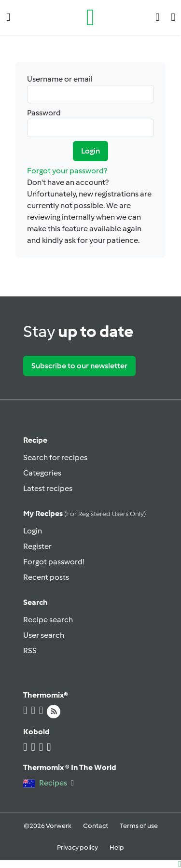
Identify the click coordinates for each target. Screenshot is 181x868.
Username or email (90, 89)
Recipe (35, 440)
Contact (96, 826)
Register (37, 546)
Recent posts (46, 577)
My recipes (84, 513)
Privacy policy (77, 847)
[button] (8, 17)
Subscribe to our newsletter (79, 366)
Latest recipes (48, 488)
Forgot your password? (67, 171)
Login (90, 151)
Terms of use (139, 826)
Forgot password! (54, 562)
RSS (30, 651)
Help (117, 847)
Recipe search (48, 620)
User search (44, 635)
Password (90, 123)
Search (35, 602)
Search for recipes (55, 457)
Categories (42, 473)
